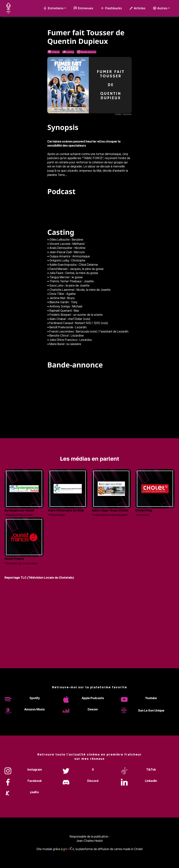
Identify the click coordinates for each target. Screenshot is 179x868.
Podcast (54, 52)
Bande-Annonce (86, 52)
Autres (160, 8)
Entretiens (53, 8)
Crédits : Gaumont (123, 114)
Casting (68, 52)
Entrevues (83, 8)
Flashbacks (111, 8)
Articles (137, 8)
